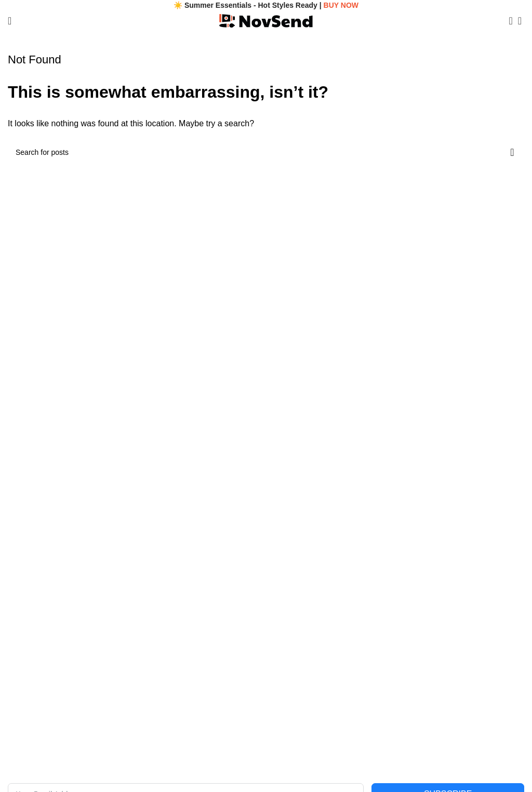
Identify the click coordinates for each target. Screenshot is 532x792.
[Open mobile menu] (10, 21)
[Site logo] (266, 20)
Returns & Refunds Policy (308, 691)
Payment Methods (295, 708)
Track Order (27, 691)
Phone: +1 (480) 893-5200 (50, 560)
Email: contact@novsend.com (56, 542)
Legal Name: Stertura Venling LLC (63, 524)
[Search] (508, 21)
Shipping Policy (291, 673)
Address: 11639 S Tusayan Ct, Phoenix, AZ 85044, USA (98, 578)
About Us (23, 638)
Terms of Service (293, 655)
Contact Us (26, 655)
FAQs (17, 673)
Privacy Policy (289, 638)
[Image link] (190, 478)
